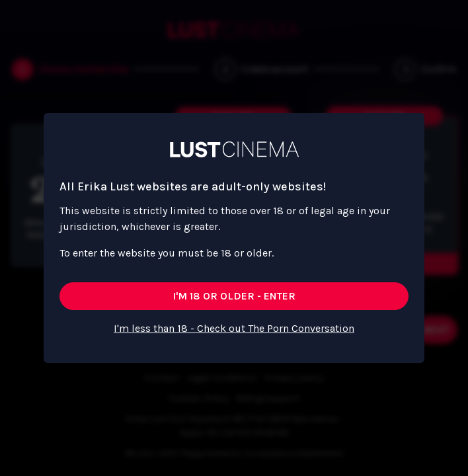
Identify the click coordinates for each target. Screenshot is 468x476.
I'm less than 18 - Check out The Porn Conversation (234, 328)
